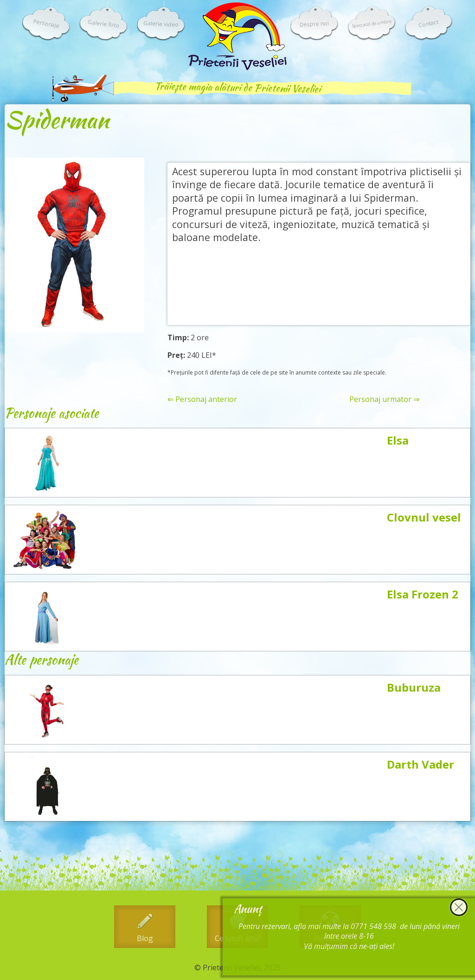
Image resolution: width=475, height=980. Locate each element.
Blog (145, 938)
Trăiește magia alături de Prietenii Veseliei (237, 87)
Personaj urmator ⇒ (384, 399)
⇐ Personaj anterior (202, 399)
